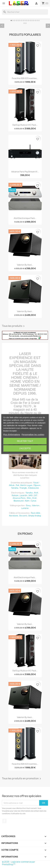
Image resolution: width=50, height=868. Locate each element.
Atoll (36, 493)
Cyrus (33, 501)
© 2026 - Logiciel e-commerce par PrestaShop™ (18, 863)
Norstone (14, 516)
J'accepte (25, 448)
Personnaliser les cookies (33, 434)
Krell (34, 498)
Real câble (36, 513)
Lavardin (24, 495)
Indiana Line (33, 488)
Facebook (4, 821)
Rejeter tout (25, 441)
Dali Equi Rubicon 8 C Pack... (25, 125)
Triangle (23, 488)
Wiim (29, 498)
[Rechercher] (25, 12)
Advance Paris (19, 498)
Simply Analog (35, 516)
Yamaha (15, 488)
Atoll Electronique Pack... (25, 218)
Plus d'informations (12, 434)
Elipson (37, 485)
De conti (23, 516)
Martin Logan (26, 485)
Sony (28, 505)
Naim (27, 501)
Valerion (36, 505)
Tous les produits (14, 326)
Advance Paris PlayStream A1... (25, 172)
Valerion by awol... (25, 265)
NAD (31, 495)
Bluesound (19, 501)
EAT (36, 495)
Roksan (15, 495)
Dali (17, 485)
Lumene (25, 508)
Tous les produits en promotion (22, 779)
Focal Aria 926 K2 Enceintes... (25, 78)
